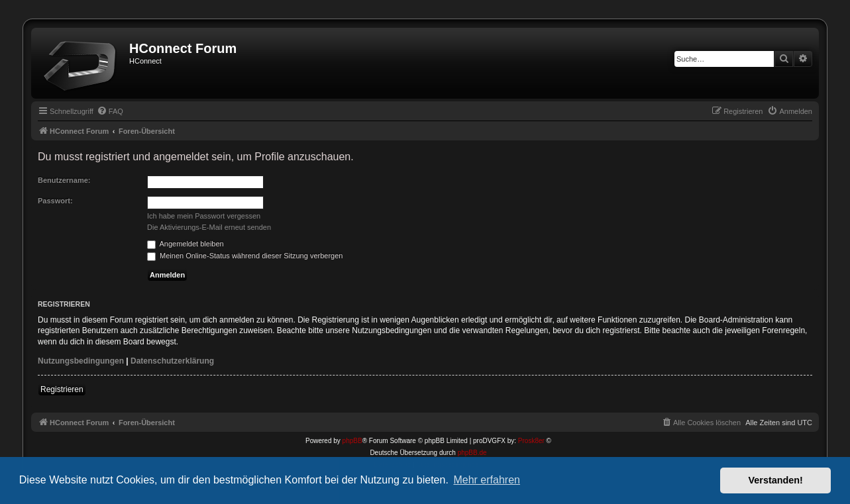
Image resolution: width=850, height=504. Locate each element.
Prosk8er (531, 441)
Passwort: (55, 201)
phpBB (352, 441)
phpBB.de (472, 453)
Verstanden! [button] (776, 480)
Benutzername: (64, 180)
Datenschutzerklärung (172, 361)
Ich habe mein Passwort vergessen (204, 216)
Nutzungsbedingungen (81, 361)
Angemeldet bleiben (186, 244)
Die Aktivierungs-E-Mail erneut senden (209, 227)
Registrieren (62, 389)
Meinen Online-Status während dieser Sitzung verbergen (245, 256)
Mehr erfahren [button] (487, 480)
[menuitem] (110, 111)
